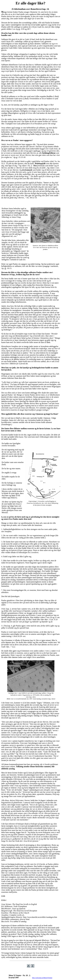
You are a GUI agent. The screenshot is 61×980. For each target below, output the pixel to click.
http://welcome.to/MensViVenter (42, 978)
